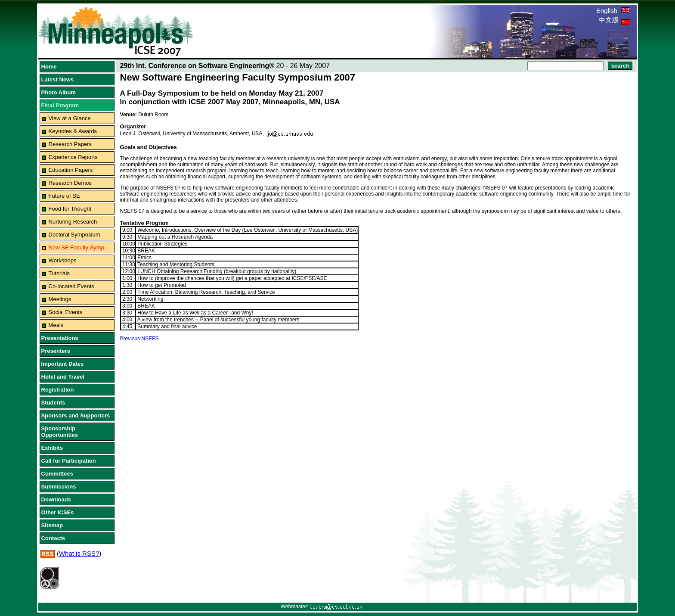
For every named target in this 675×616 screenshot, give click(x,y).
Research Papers (70, 144)
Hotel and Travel (63, 377)
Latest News (58, 79)
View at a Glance (70, 118)
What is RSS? (79, 553)
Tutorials (59, 273)
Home (49, 67)
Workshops (63, 260)
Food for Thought (70, 209)
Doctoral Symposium (74, 235)
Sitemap (52, 525)
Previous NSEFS (139, 339)
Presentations (60, 338)
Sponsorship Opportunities (60, 432)
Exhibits (52, 448)
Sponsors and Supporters (76, 415)
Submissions (59, 487)
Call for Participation (69, 461)
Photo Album (59, 92)
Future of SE (64, 196)
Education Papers (71, 170)
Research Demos (70, 183)
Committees (57, 474)
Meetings (60, 299)
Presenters (56, 351)
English (613, 11)
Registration (58, 390)
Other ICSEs (58, 512)
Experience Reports (73, 157)
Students (53, 403)
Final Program (60, 105)
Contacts (53, 538)
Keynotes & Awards (73, 131)
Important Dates (63, 364)
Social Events (66, 312)
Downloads (56, 499)
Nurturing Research (73, 222)
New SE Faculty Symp (76, 247)
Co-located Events (71, 286)
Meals (56, 325)
